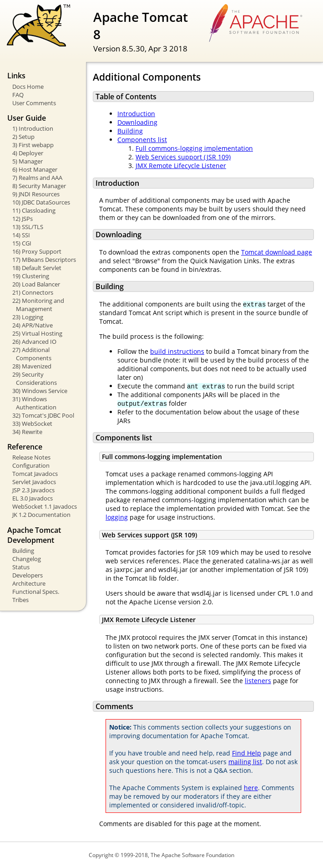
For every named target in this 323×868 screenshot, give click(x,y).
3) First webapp (33, 145)
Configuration (31, 465)
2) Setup (23, 137)
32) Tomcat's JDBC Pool (43, 415)
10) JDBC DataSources (41, 202)
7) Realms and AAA (37, 178)
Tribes (20, 600)
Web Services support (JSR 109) (183, 157)
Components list (142, 140)
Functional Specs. (36, 592)
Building (23, 551)
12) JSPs (23, 219)
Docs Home (28, 87)
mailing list (245, 762)
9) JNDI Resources (36, 194)
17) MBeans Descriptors (44, 260)
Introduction (136, 114)
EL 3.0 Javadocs (33, 498)
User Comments (34, 103)
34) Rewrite (27, 432)
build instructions (177, 351)
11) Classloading (34, 210)
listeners (258, 681)
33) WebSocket (32, 424)
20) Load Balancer (36, 284)
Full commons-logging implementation (194, 148)
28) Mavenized (32, 366)
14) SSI (21, 235)
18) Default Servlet (37, 268)
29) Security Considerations (35, 378)
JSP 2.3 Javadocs (33, 490)
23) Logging (28, 317)
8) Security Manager (39, 186)
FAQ (18, 95)
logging (117, 517)
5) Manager (28, 161)
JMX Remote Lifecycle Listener (181, 166)
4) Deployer (28, 153)
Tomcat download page (277, 252)
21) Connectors (33, 292)
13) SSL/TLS (28, 227)
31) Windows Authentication (34, 403)
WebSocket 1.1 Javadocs (45, 506)
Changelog (27, 559)
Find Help (247, 753)
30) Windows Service (40, 391)
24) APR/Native (33, 325)
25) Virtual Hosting (37, 333)
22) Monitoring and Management (38, 305)
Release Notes (31, 457)
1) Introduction (33, 128)
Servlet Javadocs (34, 482)
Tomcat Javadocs (35, 474)
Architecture (29, 583)
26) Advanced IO (34, 342)
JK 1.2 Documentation (41, 515)
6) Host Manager (35, 169)
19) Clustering (31, 276)
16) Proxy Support (37, 251)
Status (21, 567)
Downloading (137, 122)
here (251, 788)
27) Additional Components (32, 354)
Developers (28, 575)
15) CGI (22, 243)
